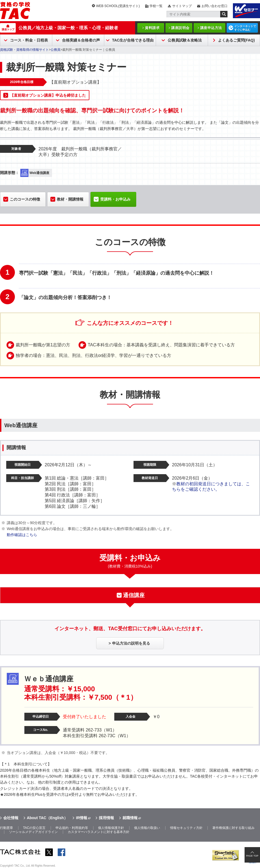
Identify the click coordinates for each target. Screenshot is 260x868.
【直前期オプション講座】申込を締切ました (48, 95)
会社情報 (11, 818)
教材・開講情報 (70, 199)
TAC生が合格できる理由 (133, 40)
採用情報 (106, 818)
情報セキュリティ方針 (186, 828)
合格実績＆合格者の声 (81, 40)
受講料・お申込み (115, 199)
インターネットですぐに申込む (245, 28)
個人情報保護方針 (111, 828)
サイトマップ (182, 6)
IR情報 (82, 818)
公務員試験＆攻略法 (185, 40)
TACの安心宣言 (34, 828)
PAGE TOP (252, 856)
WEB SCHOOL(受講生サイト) (118, 6)
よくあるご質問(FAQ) (236, 40)
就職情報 (130, 818)
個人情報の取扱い (147, 828)
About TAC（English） (47, 818)
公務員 (56, 50)
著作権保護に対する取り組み (233, 828)
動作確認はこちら (22, 535)
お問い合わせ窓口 (214, 6)
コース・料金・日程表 (29, 40)
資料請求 (152, 28)
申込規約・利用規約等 (72, 828)
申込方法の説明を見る (131, 643)
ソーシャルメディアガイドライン (33, 832)
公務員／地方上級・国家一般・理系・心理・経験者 (68, 28)
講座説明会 (180, 28)
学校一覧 (156, 6)
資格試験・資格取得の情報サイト (24, 50)
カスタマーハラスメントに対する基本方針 (99, 832)
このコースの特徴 (25, 199)
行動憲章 (6, 828)
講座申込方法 (211, 28)
